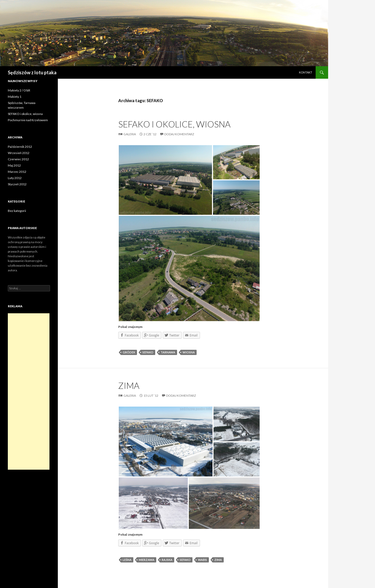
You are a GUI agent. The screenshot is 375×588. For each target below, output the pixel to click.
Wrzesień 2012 (19, 153)
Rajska (167, 560)
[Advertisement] (29, 391)
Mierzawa (147, 560)
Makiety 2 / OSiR (19, 90)
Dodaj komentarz (179, 134)
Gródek (129, 352)
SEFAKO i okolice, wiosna (174, 124)
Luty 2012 (15, 178)
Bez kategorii (17, 211)
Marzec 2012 (17, 172)
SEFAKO (148, 352)
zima (218, 560)
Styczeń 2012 (17, 184)
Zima (129, 385)
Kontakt (306, 72)
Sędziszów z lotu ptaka (32, 72)
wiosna (189, 352)
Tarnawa (168, 352)
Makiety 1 (15, 97)
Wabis (202, 560)
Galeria (130, 134)
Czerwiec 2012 (18, 159)
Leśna (127, 560)
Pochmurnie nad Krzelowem (28, 120)
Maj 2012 (14, 165)
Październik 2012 (20, 147)
